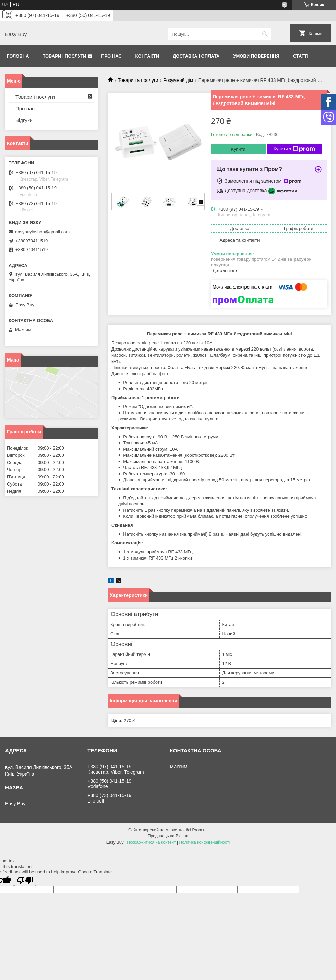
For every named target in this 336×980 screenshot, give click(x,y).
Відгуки (24, 120)
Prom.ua (200, 830)
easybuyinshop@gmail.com (42, 232)
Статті (301, 56)
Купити (238, 149)
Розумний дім (178, 80)
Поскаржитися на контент (151, 842)
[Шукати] (265, 34)
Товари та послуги (138, 80)
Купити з (294, 149)
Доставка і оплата (196, 56)
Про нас (111, 56)
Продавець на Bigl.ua (168, 836)
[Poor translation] (25, 880)
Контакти (147, 56)
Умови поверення (256, 56)
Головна (18, 56)
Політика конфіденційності (205, 842)
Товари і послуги (64, 56)
